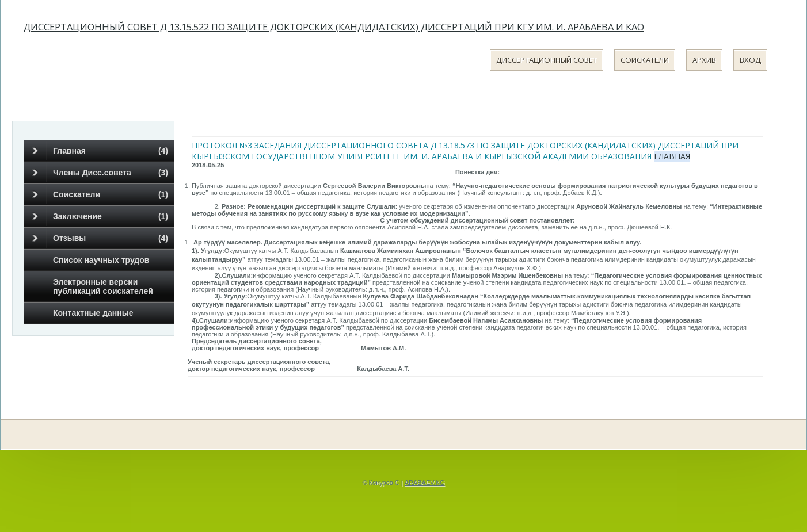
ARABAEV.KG (425, 483)
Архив (704, 60)
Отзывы (100, 238)
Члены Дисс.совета (100, 173)
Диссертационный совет (547, 60)
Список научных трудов (101, 260)
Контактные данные (93, 313)
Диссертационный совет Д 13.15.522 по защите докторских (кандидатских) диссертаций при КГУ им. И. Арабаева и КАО (334, 27)
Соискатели (645, 60)
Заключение (100, 216)
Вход (750, 60)
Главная (100, 151)
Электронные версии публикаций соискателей (103, 286)
